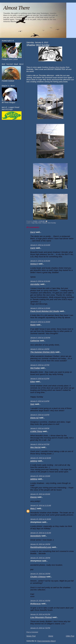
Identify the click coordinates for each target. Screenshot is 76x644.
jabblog (34, 461)
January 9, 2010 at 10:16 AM (40, 245)
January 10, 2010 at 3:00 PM (40, 601)
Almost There (16, 8)
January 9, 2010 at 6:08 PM (40, 428)
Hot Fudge (35, 368)
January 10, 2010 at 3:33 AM (40, 476)
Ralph (33, 325)
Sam (32, 404)
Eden (33, 382)
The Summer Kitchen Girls (43, 352)
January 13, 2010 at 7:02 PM (40, 628)
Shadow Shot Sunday (57, 67)
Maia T (33, 508)
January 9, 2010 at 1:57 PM (40, 365)
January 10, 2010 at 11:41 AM (41, 533)
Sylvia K (34, 264)
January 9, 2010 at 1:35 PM (40, 349)
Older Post (70, 636)
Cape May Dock (36, 223)
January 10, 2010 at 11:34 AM (41, 519)
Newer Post (31, 636)
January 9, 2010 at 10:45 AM (40, 261)
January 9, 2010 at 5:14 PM (40, 401)
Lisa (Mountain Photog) (41, 617)
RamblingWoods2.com (41, 547)
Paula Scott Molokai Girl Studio (45, 311)
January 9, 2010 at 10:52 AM (40, 281)
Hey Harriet (35, 447)
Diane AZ (35, 418)
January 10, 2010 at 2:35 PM (40, 574)
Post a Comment (32, 632)
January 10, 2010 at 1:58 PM (40, 558)
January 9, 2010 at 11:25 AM (40, 308)
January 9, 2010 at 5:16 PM (40, 415)
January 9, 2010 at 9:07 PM (40, 444)
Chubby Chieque (38, 577)
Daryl (33, 232)
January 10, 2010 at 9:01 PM (40, 614)
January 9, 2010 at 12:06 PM (40, 338)
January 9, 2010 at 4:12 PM (40, 379)
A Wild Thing (36, 431)
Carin (33, 248)
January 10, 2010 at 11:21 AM (41, 505)
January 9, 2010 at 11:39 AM (40, 322)
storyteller (35, 284)
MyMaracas (36, 604)
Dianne (34, 497)
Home (51, 636)
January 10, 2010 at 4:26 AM (40, 494)
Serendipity (36, 536)
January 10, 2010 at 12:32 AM (41, 458)
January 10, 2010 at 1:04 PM (40, 544)
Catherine (35, 341)
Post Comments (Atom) (46, 641)
